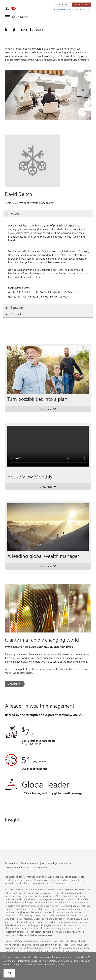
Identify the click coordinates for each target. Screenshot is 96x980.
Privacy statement (30, 863)
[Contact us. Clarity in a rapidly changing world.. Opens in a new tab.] (15, 684)
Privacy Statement (51, 961)
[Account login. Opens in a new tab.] (82, 5)
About (12, 214)
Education (14, 308)
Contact (13, 314)
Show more (48, 410)
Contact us (62, 5)
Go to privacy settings (54, 965)
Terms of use (11, 863)
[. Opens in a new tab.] (11, 9)
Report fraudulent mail (18, 868)
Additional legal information (56, 863)
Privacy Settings (41, 868)
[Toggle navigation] (17, 16)
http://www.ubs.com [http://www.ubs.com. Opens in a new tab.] (60, 883)
